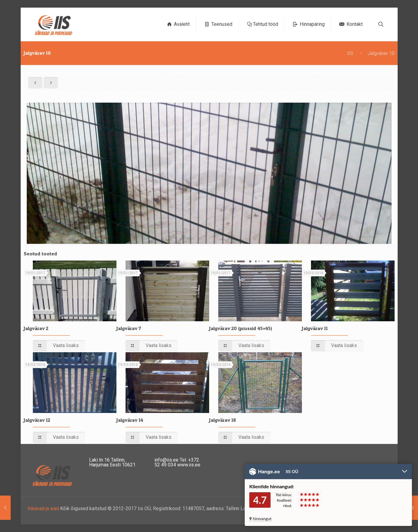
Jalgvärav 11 (315, 328)
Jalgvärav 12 (37, 420)
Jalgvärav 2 (36, 328)
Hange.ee (264, 472)
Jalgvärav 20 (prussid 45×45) (241, 328)
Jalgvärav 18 (223, 420)
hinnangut (260, 518)
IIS (350, 53)
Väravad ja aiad (43, 508)
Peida (405, 472)
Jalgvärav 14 (130, 420)
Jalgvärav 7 (129, 328)
